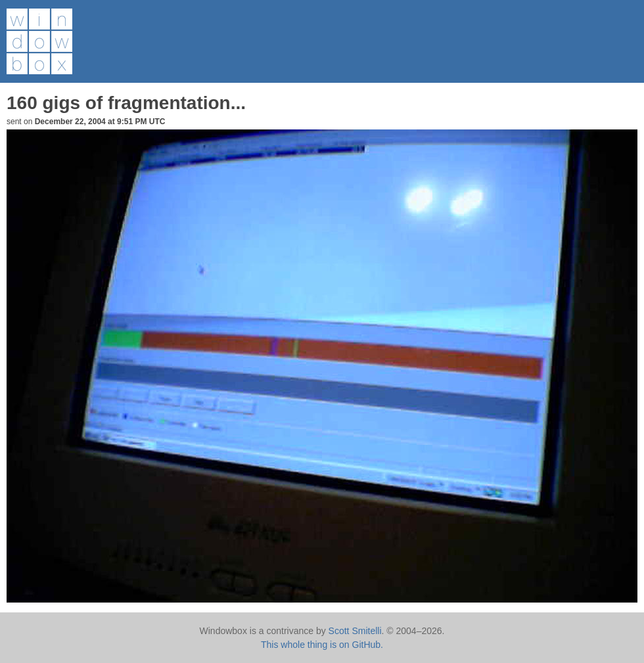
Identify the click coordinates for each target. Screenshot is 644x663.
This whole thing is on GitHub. (322, 645)
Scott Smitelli (355, 631)
